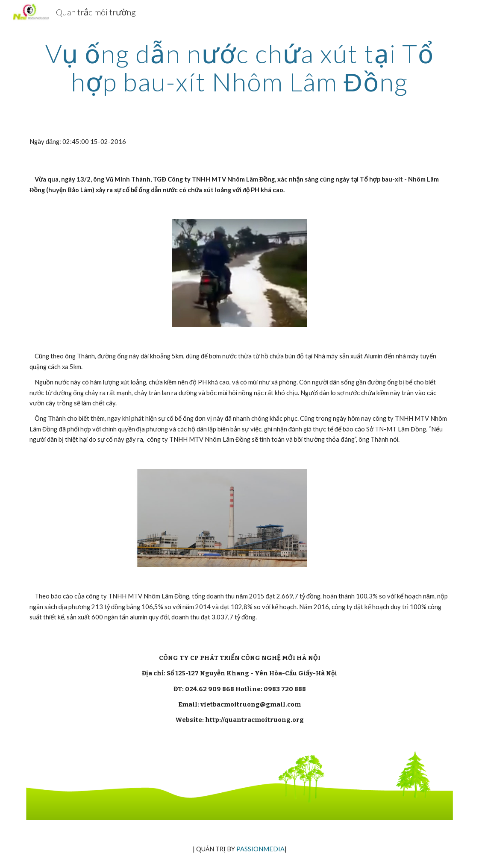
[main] (239, 67)
